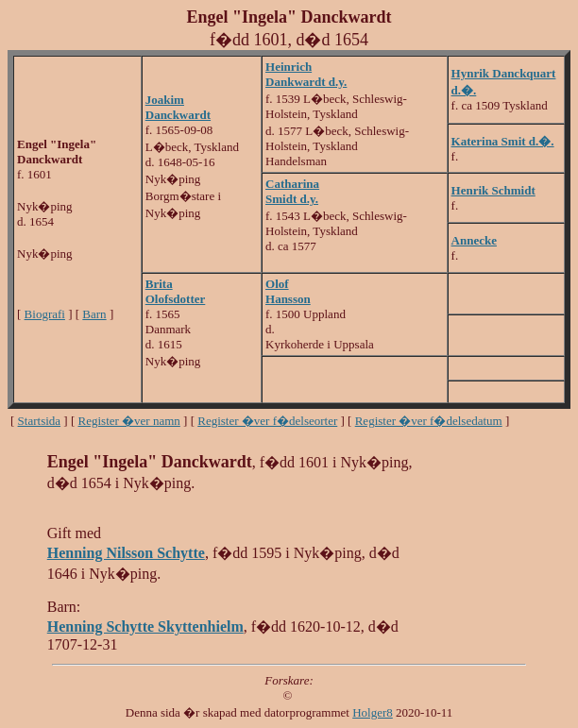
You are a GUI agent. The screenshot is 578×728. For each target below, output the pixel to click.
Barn (94, 314)
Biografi (45, 314)
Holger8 (373, 712)
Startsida (40, 421)
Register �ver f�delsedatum (429, 421)
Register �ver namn (129, 421)
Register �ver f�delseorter (267, 421)
